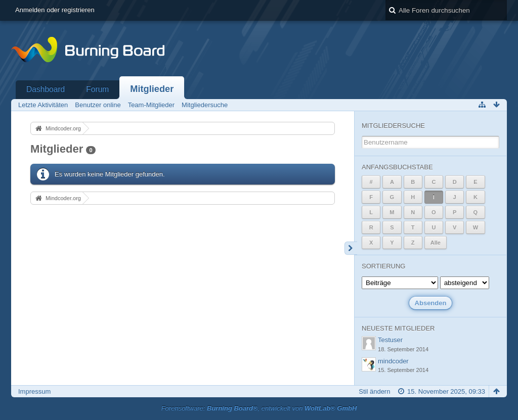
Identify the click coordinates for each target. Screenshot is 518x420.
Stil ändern (374, 391)
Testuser (390, 340)
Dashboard (46, 89)
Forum (97, 89)
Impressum (34, 391)
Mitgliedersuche (393, 126)
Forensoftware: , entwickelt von (259, 408)
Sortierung (383, 266)
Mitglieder (152, 89)
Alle (436, 243)
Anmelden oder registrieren (55, 10)
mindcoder (393, 361)
